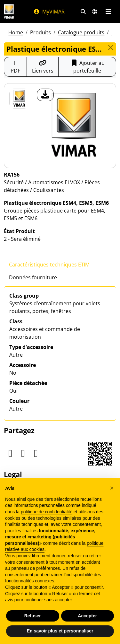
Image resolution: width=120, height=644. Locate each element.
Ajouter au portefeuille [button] (87, 67)
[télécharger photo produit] (45, 95)
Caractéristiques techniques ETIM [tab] (49, 265)
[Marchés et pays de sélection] (95, 12)
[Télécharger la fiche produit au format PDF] (15, 67)
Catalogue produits (81, 32)
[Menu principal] (108, 12)
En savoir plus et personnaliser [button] (60, 631)
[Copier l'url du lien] (43, 67)
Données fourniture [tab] (33, 277)
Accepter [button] (87, 616)
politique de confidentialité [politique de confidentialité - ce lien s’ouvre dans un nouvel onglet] (47, 512)
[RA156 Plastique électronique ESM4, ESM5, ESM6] (19, 99)
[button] (112, 488)
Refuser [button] (33, 616)
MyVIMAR (49, 12)
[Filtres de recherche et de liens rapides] (83, 12)
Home (16, 32)
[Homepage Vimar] (9, 11)
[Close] (111, 48)
